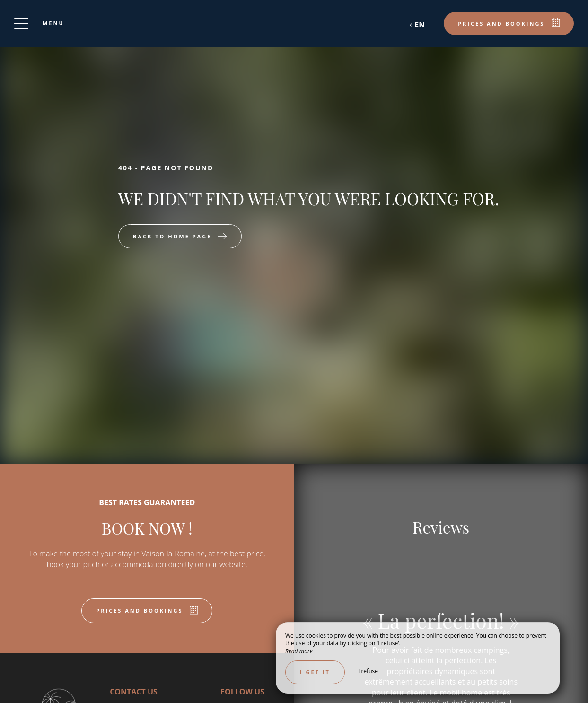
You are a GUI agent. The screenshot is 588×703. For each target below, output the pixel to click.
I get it (315, 672)
